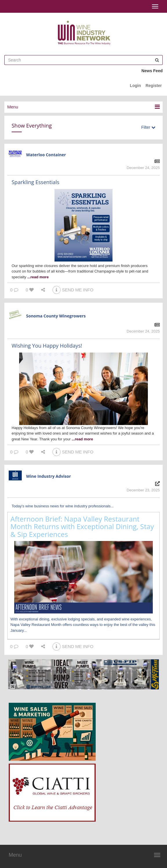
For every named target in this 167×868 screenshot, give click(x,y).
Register (154, 86)
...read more (38, 277)
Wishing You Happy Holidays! (47, 346)
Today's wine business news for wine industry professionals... (63, 506)
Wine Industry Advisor (49, 476)
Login (135, 86)
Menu (15, 855)
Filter (148, 127)
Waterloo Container (46, 155)
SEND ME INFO (73, 290)
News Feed (152, 71)
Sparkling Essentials (36, 182)
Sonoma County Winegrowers (56, 316)
